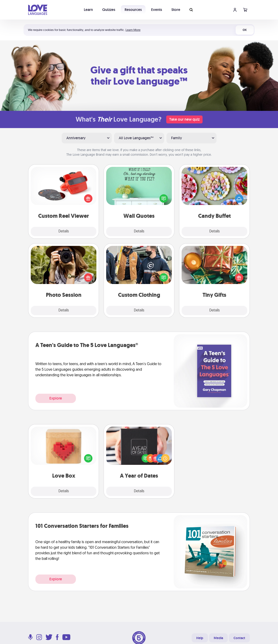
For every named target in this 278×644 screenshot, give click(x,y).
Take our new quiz (184, 119)
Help (200, 638)
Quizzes (109, 10)
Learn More (133, 30)
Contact (239, 638)
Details (64, 231)
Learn (88, 10)
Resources (133, 10)
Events (157, 10)
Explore (56, 398)
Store (176, 10)
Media (218, 638)
